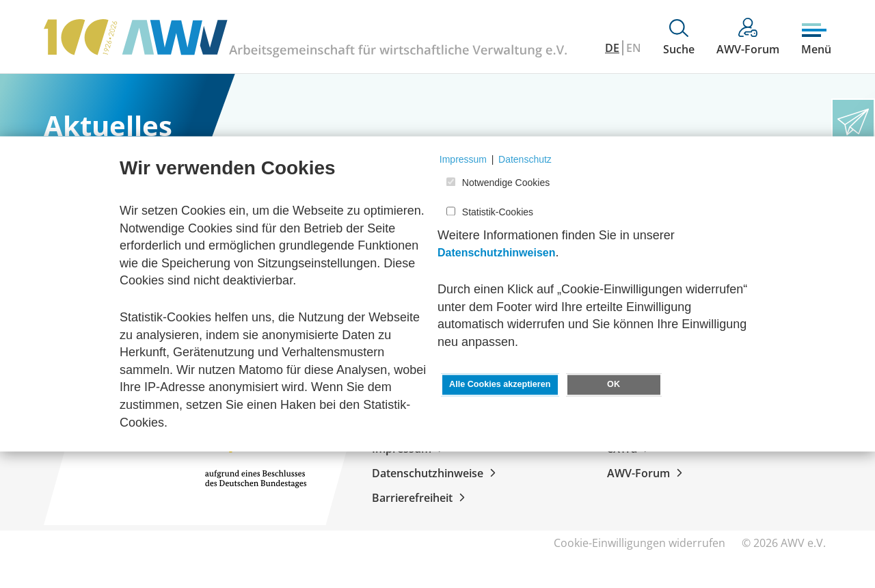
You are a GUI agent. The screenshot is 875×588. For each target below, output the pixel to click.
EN (634, 48)
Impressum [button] (463, 159)
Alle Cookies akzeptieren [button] (500, 385)
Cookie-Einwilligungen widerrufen (640, 543)
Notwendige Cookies (506, 183)
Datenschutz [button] (525, 159)
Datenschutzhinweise (436, 473)
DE (612, 48)
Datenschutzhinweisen (496, 253)
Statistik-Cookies (498, 212)
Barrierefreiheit (421, 498)
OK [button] (614, 385)
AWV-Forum (647, 473)
